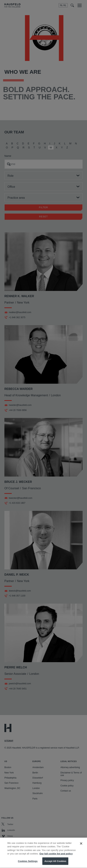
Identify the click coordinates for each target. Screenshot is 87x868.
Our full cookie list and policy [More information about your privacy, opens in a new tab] (56, 858)
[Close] (81, 848)
